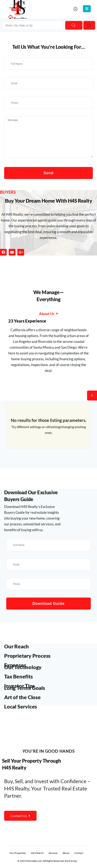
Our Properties (18, 853)
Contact (79, 853)
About (66, 853)
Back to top (71, 861)
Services (53, 853)
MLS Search (37, 853)
